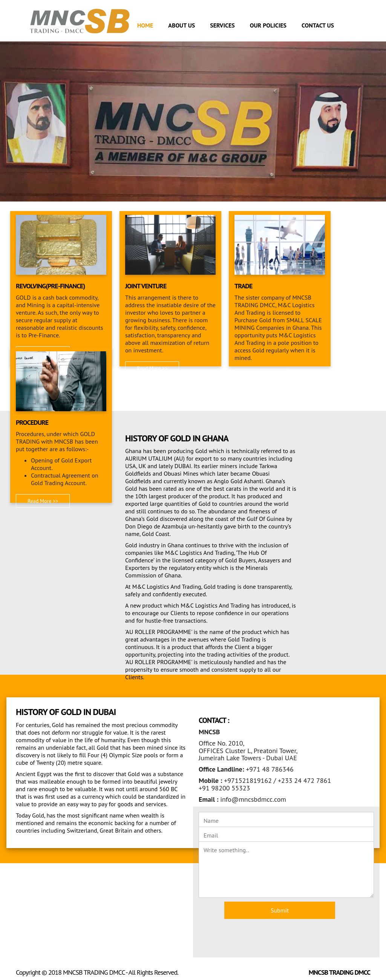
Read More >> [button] (152, 368)
